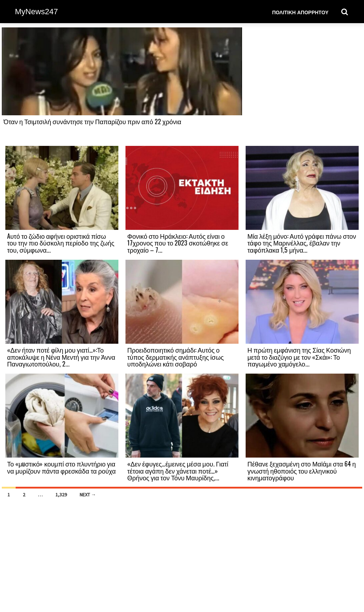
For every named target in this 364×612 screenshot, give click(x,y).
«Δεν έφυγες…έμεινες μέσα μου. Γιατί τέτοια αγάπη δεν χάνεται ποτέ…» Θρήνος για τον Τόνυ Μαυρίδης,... (178, 471)
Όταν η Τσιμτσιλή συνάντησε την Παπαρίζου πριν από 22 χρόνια (92, 121)
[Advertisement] (302, 86)
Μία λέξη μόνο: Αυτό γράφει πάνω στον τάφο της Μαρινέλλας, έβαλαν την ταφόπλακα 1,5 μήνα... (302, 243)
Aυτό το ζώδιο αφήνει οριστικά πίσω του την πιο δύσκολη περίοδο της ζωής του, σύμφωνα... (61, 243)
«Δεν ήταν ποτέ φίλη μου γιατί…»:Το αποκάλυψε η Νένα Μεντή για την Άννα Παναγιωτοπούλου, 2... (61, 357)
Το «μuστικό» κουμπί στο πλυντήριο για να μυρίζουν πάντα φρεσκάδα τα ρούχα (61, 467)
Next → (88, 495)
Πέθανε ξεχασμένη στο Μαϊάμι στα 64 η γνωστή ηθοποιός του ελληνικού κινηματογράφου (302, 471)
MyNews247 (36, 12)
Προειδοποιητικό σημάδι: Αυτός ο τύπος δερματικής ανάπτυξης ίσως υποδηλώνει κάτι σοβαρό (175, 357)
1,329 (61, 495)
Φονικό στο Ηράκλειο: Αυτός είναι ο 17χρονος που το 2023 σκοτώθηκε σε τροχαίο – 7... (178, 243)
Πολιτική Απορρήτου (300, 12)
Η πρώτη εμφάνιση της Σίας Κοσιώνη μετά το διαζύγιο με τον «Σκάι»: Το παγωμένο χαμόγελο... (299, 357)
